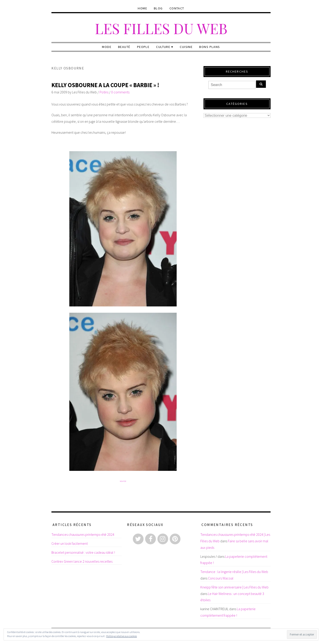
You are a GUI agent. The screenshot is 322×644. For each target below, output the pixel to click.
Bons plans (210, 47)
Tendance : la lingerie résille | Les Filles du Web (234, 572)
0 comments (120, 92)
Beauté (124, 47)
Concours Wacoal (221, 578)
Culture (163, 47)
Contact (177, 8)
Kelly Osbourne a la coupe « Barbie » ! (105, 85)
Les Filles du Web (161, 28)
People (143, 47)
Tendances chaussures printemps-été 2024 (83, 534)
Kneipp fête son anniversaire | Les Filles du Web (234, 587)
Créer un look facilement (70, 543)
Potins (104, 92)
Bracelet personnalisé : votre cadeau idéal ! (83, 552)
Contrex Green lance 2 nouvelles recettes (82, 561)
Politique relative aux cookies (122, 636)
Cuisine (186, 47)
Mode (107, 47)
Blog (158, 8)
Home (142, 8)
